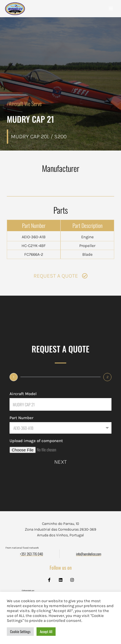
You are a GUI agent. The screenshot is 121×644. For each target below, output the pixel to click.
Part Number (22, 418)
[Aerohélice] (15, 14)
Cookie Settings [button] (20, 631)
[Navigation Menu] (111, 8)
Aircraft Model (23, 394)
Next (60, 462)
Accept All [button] (46, 631)
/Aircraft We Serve (24, 104)
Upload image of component (36, 441)
